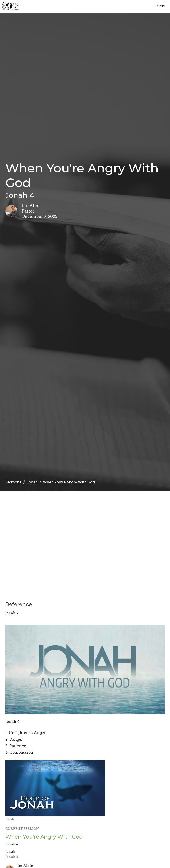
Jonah (32, 482)
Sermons (13, 482)
